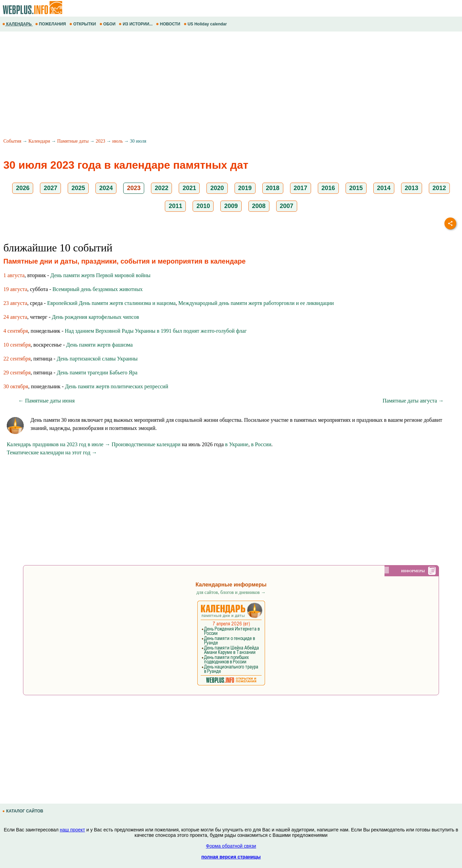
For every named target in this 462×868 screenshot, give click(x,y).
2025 (78, 188)
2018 (273, 188)
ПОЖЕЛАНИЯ (51, 24)
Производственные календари (146, 444)
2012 (439, 188)
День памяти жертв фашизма (100, 345)
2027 (50, 188)
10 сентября (17, 345)
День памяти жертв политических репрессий (117, 386)
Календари (39, 141)
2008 (259, 206)
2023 (101, 141)
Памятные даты (73, 141)
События (12, 141)
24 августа (15, 317)
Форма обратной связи (231, 846)
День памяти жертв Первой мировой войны (101, 275)
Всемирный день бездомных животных (97, 289)
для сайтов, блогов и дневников (231, 592)
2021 (189, 188)
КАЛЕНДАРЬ (18, 24)
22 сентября (17, 359)
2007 (287, 206)
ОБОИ (108, 24)
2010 (203, 206)
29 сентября (17, 373)
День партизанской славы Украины (97, 359)
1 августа (14, 275)
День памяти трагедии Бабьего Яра (97, 373)
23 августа (15, 303)
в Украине (237, 444)
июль (118, 141)
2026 (23, 188)
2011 (175, 206)
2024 (106, 188)
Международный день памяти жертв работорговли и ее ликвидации (256, 303)
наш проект (72, 830)
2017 (301, 188)
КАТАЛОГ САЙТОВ (23, 811)
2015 (356, 188)
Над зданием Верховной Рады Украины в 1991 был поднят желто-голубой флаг (156, 331)
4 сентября (16, 331)
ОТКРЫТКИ (83, 24)
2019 (245, 188)
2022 (161, 188)
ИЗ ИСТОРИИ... (136, 24)
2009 (231, 206)
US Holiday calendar (206, 24)
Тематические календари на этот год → (52, 452)
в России (261, 444)
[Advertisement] (203, 86)
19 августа (15, 289)
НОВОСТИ (169, 24)
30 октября (16, 386)
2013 (412, 188)
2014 (384, 188)
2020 (217, 188)
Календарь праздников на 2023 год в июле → (59, 444)
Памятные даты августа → (413, 401)
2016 (328, 188)
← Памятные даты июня (47, 401)
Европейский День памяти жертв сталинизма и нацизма (111, 303)
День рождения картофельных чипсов (95, 317)
